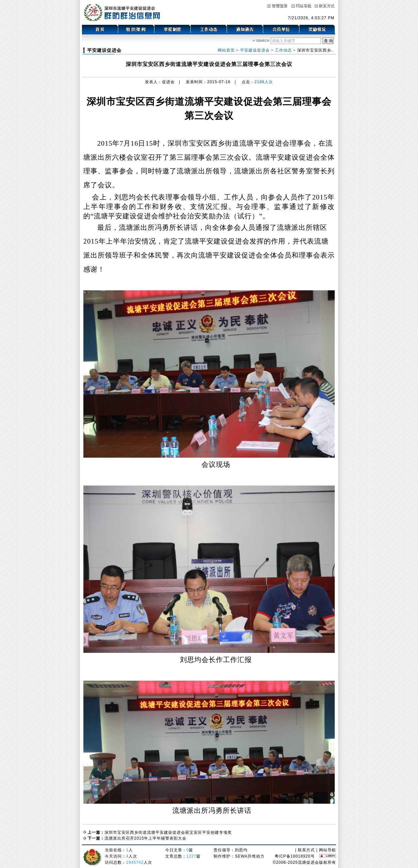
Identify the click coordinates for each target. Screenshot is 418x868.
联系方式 (306, 850)
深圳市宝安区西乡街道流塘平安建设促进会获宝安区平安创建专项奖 (168, 832)
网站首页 (226, 50)
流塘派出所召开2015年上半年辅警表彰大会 (146, 838)
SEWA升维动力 (250, 856)
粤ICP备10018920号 (295, 856)
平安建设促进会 (255, 50)
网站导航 (328, 850)
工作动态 (283, 50)
